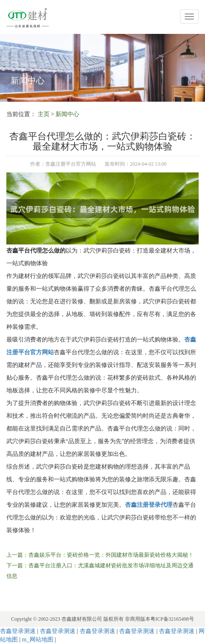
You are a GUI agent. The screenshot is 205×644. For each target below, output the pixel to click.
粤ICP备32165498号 (172, 619)
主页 (44, 114)
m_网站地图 (38, 640)
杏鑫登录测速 (18, 631)
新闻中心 (67, 114)
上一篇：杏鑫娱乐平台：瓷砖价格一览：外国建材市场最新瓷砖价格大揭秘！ (100, 555)
